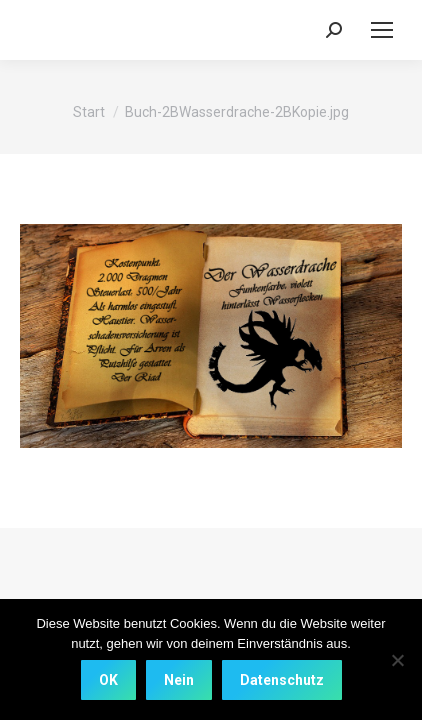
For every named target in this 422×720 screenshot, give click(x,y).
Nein (179, 680)
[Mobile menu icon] (382, 30)
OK (108, 680)
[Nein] (397, 660)
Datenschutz (282, 680)
